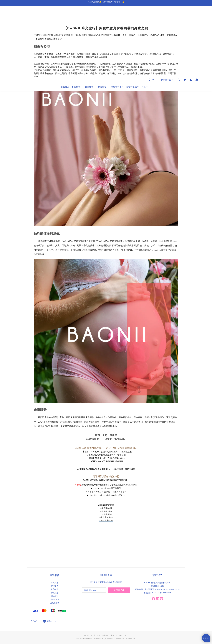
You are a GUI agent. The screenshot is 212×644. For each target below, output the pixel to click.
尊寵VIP (146, 16)
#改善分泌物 (106, 511)
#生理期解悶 (106, 508)
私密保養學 (117, 16)
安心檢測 (55, 589)
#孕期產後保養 (106, 517)
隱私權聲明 (55, 603)
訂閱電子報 (119, 590)
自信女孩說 (132, 16)
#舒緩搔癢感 (106, 514)
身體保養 (90, 16)
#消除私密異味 (106, 520)
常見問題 (55, 583)
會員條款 (55, 593)
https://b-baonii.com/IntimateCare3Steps (107, 495)
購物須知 (55, 596)
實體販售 (55, 586)
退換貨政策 (55, 599)
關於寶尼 (65, 16)
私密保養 (77, 16)
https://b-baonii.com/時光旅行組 (107, 488)
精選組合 (103, 16)
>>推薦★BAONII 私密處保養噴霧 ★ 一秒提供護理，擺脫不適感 (106, 469)
